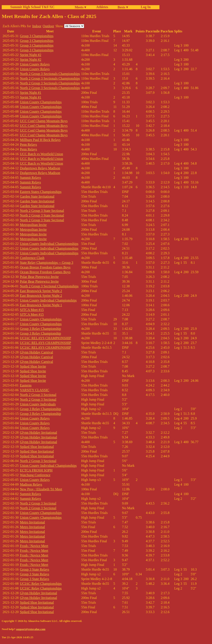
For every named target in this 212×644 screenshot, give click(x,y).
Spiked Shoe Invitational (37, 447)
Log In (145, 7)
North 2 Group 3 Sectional (38, 395)
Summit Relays (30, 178)
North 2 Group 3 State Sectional (42, 211)
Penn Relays (29, 145)
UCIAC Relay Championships (41, 584)
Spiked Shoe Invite (33, 366)
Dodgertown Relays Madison (40, 168)
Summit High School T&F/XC (32, 7)
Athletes (102, 7)
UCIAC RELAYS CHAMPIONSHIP (46, 338)
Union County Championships (41, 102)
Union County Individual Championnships (49, 244)
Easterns (26, 385)
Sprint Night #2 (31, 55)
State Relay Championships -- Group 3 (47, 263)
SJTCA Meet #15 (32, 310)
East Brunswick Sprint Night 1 (41, 305)
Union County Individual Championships (48, 300)
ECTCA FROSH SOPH (36, 470)
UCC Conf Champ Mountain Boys (44, 121)
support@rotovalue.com (31, 629)
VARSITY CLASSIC (35, 390)
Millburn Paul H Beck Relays (40, 140)
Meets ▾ (80, 7)
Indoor (37, 26)
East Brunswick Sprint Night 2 (41, 291)
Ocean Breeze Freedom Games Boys (45, 267)
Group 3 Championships (37, 36)
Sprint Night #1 (31, 93)
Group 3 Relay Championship (41, 329)
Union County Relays (35, 64)
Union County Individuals (38, 404)
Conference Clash (32, 258)
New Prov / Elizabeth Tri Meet (41, 489)
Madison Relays (31, 484)
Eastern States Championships (41, 192)
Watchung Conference (35, 475)
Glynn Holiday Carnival (37, 352)
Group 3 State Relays (35, 569)
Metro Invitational (33, 522)
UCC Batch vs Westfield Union (42, 154)
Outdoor (48, 26)
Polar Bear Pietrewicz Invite (39, 277)
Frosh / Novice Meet (34, 546)
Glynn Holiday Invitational (39, 433)
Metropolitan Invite (33, 225)
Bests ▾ (123, 7)
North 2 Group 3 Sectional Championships (49, 286)
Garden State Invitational (37, 196)
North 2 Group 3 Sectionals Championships (50, 74)
